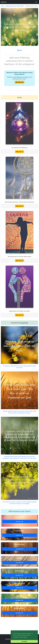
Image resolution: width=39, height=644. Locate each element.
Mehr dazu (19, 152)
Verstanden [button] (24, 641)
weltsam (4, 2)
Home (2, 6)
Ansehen (19, 521)
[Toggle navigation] (36, 2)
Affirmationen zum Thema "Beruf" (15, 6)
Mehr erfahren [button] (24, 637)
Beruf (20, 50)
